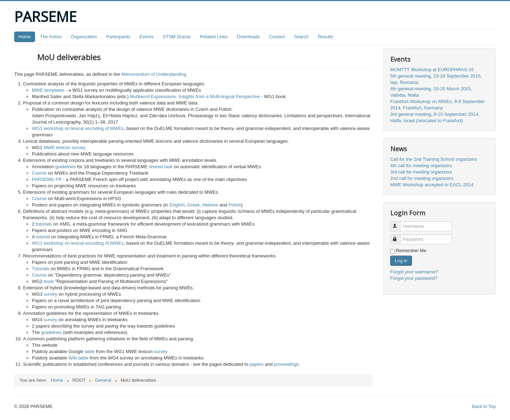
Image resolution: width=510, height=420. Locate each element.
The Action (51, 37)
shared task (161, 167)
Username (399, 223)
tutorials (44, 224)
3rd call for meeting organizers (421, 172)
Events (147, 37)
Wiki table (78, 358)
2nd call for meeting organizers (422, 178)
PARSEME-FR (47, 179)
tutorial (43, 237)
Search (301, 37)
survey (50, 294)
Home (25, 37)
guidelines (66, 167)
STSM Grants (177, 37)
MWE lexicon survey (64, 147)
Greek (194, 205)
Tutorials (41, 269)
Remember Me (411, 251)
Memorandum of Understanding (154, 74)
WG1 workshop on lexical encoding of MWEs (78, 128)
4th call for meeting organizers (421, 166)
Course (39, 173)
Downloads (248, 37)
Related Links (214, 37)
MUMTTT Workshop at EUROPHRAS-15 (432, 70)
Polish (235, 205)
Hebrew (210, 205)
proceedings (286, 364)
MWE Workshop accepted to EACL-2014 (432, 185)
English (177, 205)
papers (257, 364)
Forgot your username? (414, 272)
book (49, 281)
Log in (401, 260)
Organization (84, 37)
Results (325, 37)
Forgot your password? (414, 278)
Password (399, 236)
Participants (118, 37)
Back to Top (484, 406)
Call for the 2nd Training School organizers (434, 159)
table (90, 351)
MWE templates (48, 90)
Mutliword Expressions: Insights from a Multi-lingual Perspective (195, 97)
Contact (277, 37)
